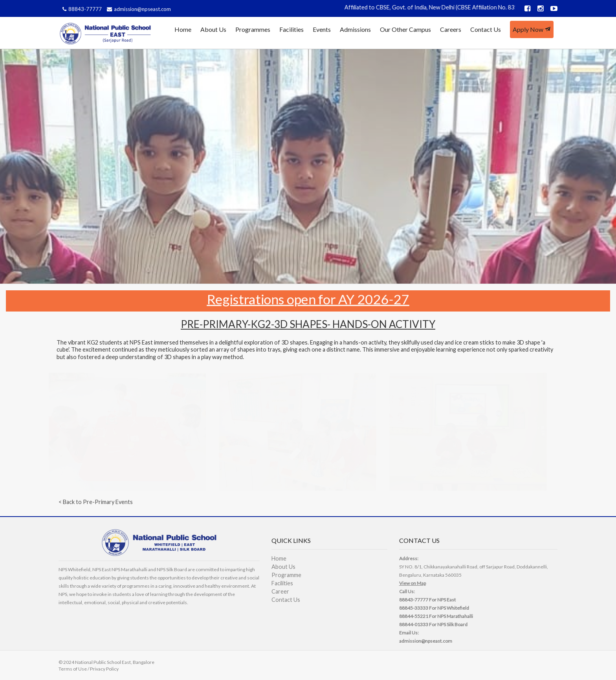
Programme (286, 575)
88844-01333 (414, 624)
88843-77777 (81, 9)
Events (322, 29)
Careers (451, 29)
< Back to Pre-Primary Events (96, 502)
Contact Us (486, 29)
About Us (213, 29)
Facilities (291, 29)
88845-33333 (414, 608)
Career (280, 591)
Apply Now (532, 29)
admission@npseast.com (138, 9)
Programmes (253, 29)
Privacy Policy (104, 669)
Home (183, 29)
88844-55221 (414, 616)
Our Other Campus (405, 29)
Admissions (355, 29)
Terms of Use (73, 669)
